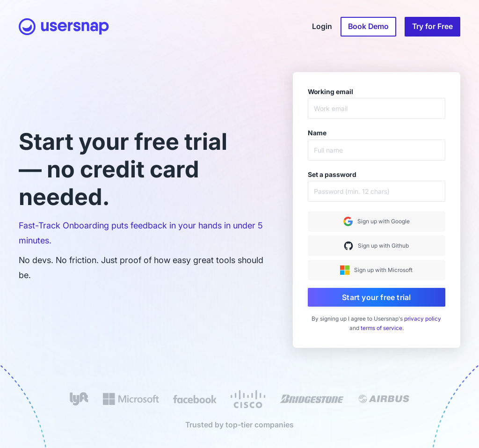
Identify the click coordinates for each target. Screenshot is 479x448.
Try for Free (432, 26)
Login (322, 26)
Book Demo (368, 26)
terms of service (381, 328)
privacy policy (423, 319)
